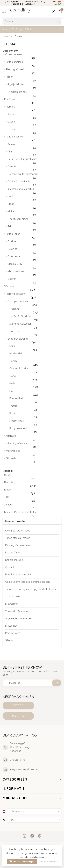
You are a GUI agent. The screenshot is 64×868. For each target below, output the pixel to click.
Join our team (13, 596)
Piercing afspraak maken (19, 545)
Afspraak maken (33, 57)
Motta (35, 214)
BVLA (33, 477)
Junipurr (33, 507)
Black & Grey (35, 266)
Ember (33, 492)
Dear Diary (33, 484)
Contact (10, 567)
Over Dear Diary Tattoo (18, 531)
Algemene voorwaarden (19, 618)
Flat (35, 393)
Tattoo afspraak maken (18, 538)
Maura (35, 206)
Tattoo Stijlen (34, 236)
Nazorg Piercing (14, 560)
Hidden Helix (35, 356)
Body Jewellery (35, 431)
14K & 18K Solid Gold (35, 318)
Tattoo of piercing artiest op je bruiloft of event (31, 589)
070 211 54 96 (17, 760)
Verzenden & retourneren (19, 611)
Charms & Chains (35, 371)
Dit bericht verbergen (22, 862)
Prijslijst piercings (35, 94)
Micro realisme (35, 274)
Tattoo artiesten (34, 139)
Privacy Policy (13, 633)
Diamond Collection (35, 326)
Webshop (33, 289)
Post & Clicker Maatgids (18, 575)
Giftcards (34, 461)
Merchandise (34, 453)
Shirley (35, 131)
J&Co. (33, 499)
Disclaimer (11, 626)
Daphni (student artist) (35, 184)
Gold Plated (35, 333)
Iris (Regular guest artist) (35, 191)
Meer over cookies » (48, 862)
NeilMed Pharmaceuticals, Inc (33, 514)
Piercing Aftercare (35, 446)
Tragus (35, 408)
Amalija (35, 146)
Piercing (18, 716)
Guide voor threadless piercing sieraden (27, 582)
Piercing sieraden (34, 296)
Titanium (35, 311)
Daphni (35, 124)
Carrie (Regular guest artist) (35, 161)
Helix (35, 386)
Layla (35, 199)
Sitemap (19, 36)
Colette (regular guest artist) (35, 176)
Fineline (35, 244)
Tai (35, 229)
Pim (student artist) (35, 221)
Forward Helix (35, 401)
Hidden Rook (35, 423)
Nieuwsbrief (12, 604)
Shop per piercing (35, 341)
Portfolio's (33, 102)
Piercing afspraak (34, 72)
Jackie (35, 116)
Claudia (35, 169)
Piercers (34, 109)
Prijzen (34, 79)
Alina (35, 154)
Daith (35, 348)
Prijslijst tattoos (35, 87)
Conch (35, 363)
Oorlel (35, 378)
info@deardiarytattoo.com (24, 769)
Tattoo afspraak (34, 64)
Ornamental (35, 259)
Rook (35, 416)
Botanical (35, 251)
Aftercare (34, 438)
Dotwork (35, 281)
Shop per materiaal (35, 304)
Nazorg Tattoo (13, 553)
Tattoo (18, 705)
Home (6, 36)
